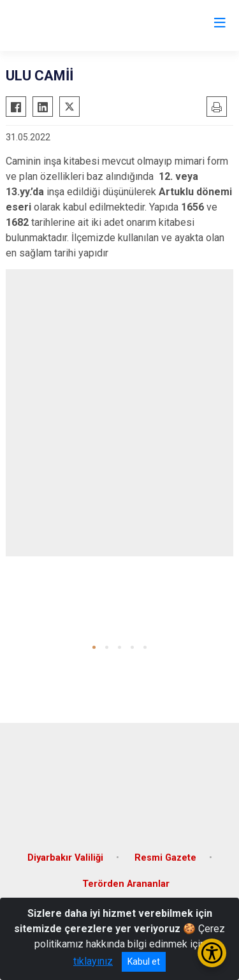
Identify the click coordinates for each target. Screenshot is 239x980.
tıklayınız (93, 961)
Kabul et (144, 961)
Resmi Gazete (165, 858)
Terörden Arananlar (126, 884)
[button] (94, 647)
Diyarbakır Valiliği (65, 858)
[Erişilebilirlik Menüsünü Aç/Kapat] (212, 953)
